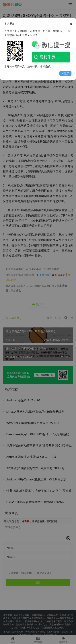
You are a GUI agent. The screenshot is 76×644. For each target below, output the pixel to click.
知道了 (65, 73)
